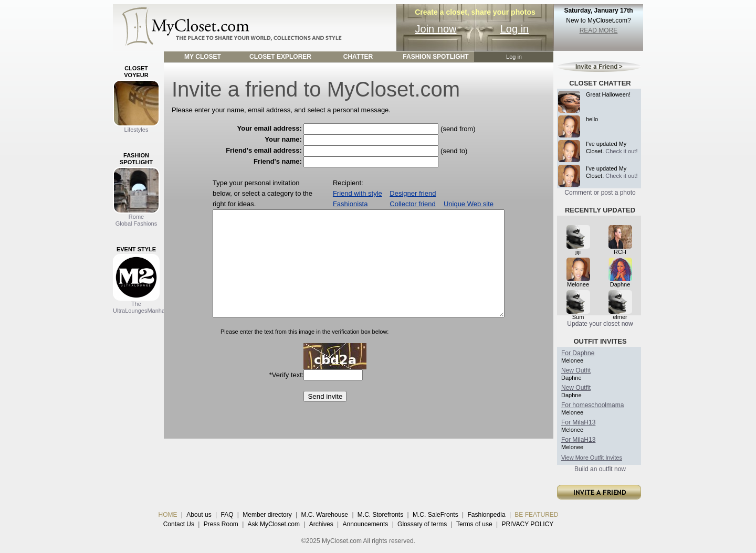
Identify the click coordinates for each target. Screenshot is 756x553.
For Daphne (578, 353)
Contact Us (179, 524)
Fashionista (350, 204)
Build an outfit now (600, 469)
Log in (515, 29)
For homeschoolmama (592, 405)
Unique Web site (469, 204)
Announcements (366, 524)
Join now (436, 29)
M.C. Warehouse (324, 515)
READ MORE (599, 30)
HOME (168, 515)
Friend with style (358, 193)
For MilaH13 (578, 422)
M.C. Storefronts (380, 515)
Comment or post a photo (600, 193)
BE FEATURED (536, 515)
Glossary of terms (422, 524)
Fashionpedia (487, 515)
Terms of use (474, 524)
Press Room (221, 524)
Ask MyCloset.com (274, 524)
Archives (321, 524)
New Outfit (576, 370)
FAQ (227, 515)
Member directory (267, 515)
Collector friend (412, 204)
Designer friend (413, 193)
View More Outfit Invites (592, 458)
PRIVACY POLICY (527, 524)
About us (199, 515)
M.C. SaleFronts (435, 515)
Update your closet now (600, 324)
